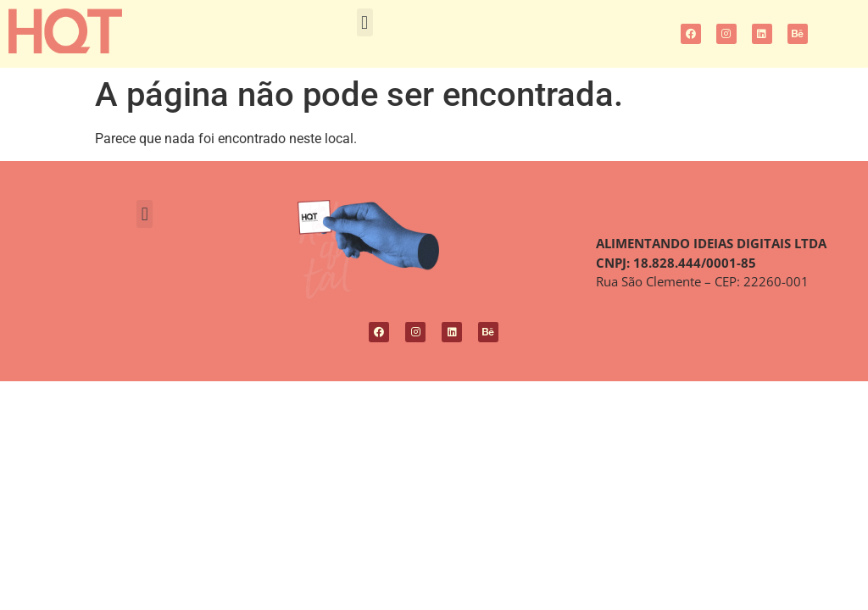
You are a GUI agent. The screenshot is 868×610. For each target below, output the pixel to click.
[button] (365, 22)
